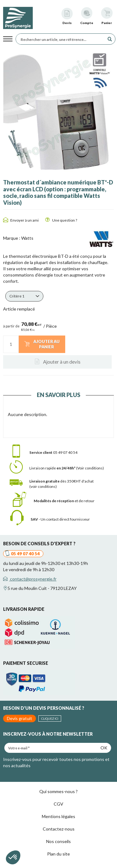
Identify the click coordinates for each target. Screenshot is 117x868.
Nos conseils (58, 841)
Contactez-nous (59, 829)
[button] (24, 296)
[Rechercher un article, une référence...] (62, 39)
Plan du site (58, 854)
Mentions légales (58, 816)
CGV (58, 804)
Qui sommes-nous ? (58, 791)
